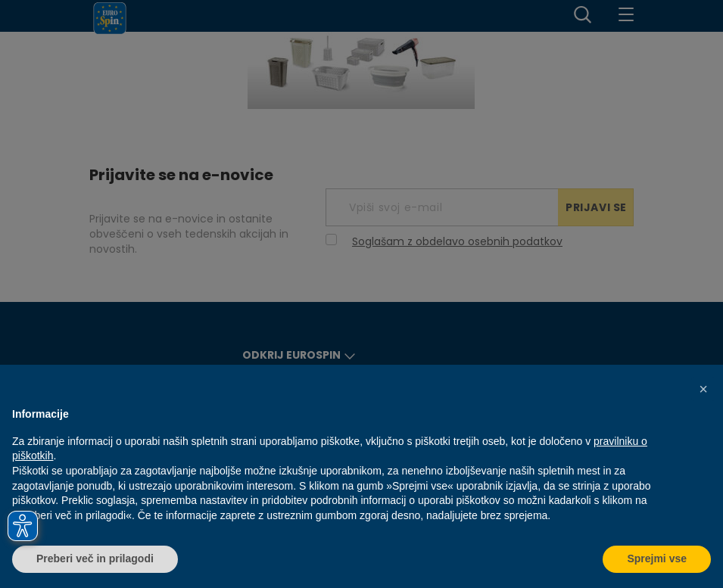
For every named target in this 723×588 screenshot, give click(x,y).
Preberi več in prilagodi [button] (95, 558)
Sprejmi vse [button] (657, 558)
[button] (703, 389)
